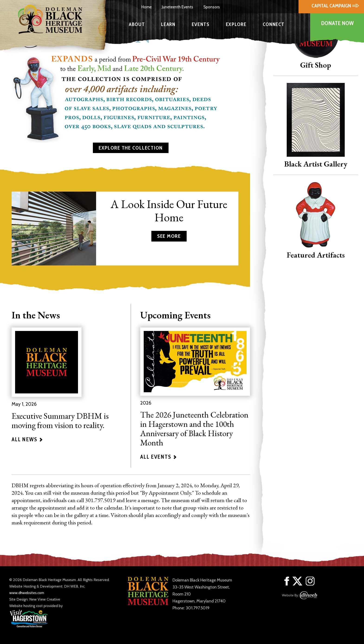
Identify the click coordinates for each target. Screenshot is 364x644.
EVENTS (201, 24)
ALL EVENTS (158, 457)
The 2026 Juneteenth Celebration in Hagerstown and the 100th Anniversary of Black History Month (194, 429)
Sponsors (212, 7)
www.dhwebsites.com (27, 593)
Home (146, 7)
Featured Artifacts (316, 255)
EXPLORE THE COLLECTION (131, 148)
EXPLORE (236, 24)
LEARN (168, 24)
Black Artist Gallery (316, 164)
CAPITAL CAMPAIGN (332, 6)
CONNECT (274, 24)
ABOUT (137, 24)
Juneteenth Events (177, 7)
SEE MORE (169, 236)
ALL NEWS (27, 439)
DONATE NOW (337, 23)
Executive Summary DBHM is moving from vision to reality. (60, 420)
